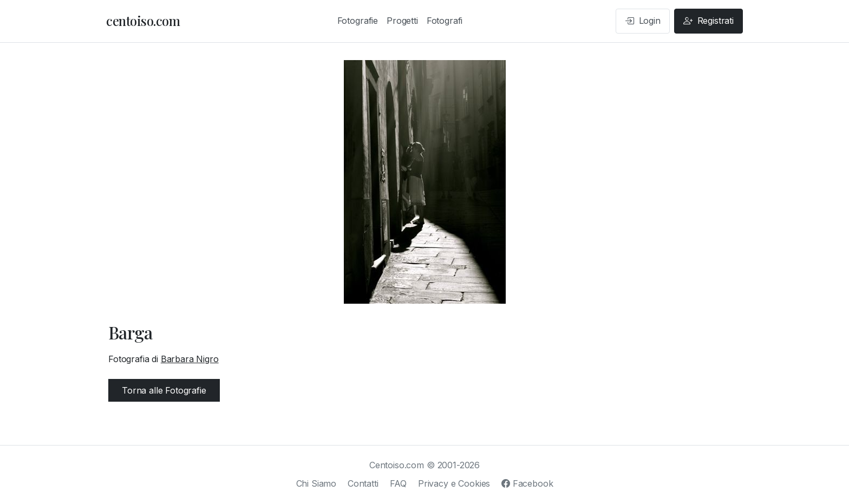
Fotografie (358, 21)
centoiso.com (143, 21)
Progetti (402, 21)
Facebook (527, 483)
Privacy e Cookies (454, 483)
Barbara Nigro (190, 359)
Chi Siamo (316, 483)
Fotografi (445, 21)
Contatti (363, 483)
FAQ (399, 483)
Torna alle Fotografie (164, 390)
